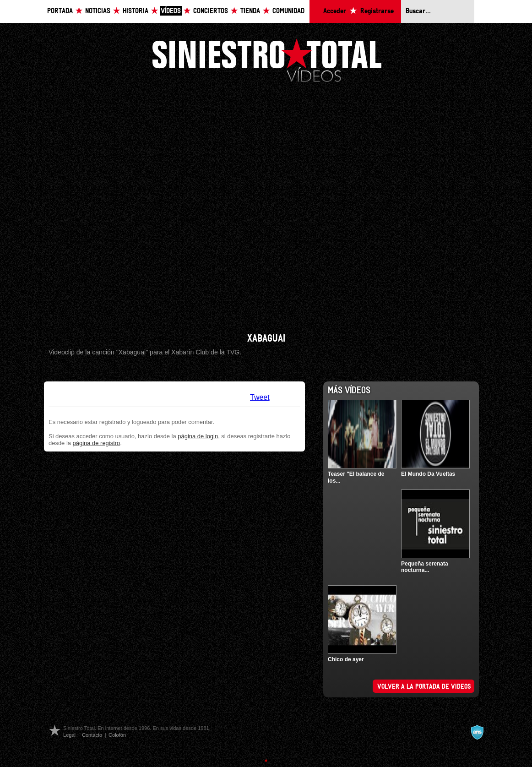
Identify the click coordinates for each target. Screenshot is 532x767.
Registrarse (377, 11)
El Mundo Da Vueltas (428, 474)
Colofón (117, 735)
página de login (198, 436)
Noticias (98, 11)
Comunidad (288, 11)
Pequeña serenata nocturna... (425, 567)
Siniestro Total (267, 60)
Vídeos (171, 11)
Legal (69, 735)
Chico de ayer (346, 659)
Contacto (92, 735)
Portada (60, 11)
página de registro (97, 443)
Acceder (335, 11)
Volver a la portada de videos (424, 687)
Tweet (260, 397)
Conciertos (211, 11)
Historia (136, 11)
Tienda (250, 11)
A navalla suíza (477, 732)
